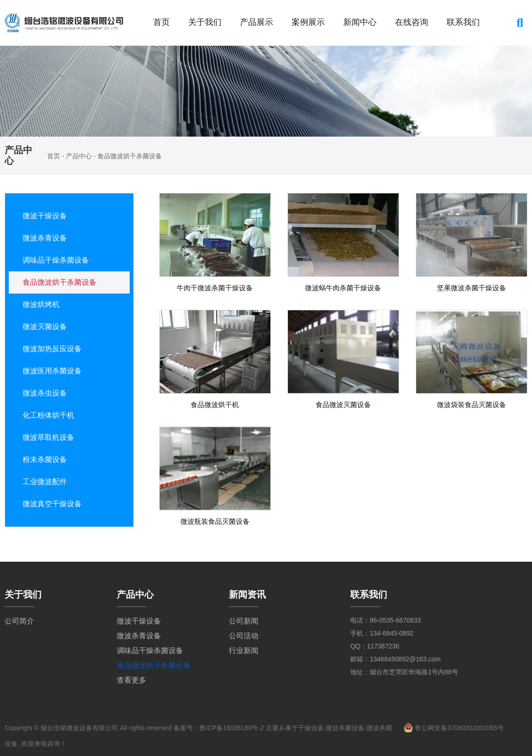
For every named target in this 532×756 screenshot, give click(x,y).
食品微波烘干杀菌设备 (60, 282)
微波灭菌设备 (45, 327)
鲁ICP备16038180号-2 (232, 728)
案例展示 (308, 22)
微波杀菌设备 (345, 728)
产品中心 (79, 156)
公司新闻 (244, 621)
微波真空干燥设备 (52, 504)
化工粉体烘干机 (48, 415)
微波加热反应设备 (52, 349)
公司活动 (244, 636)
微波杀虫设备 (45, 393)
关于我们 (205, 22)
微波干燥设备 (45, 216)
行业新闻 (244, 651)
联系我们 (463, 22)
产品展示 (257, 22)
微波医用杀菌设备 (52, 371)
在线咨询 (412, 22)
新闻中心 (360, 22)
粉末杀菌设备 (45, 459)
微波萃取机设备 (48, 437)
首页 (161, 22)
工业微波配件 (45, 482)
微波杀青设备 (45, 238)
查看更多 (132, 680)
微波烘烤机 (41, 304)
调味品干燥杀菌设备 (56, 260)
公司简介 (19, 621)
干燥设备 (311, 728)
